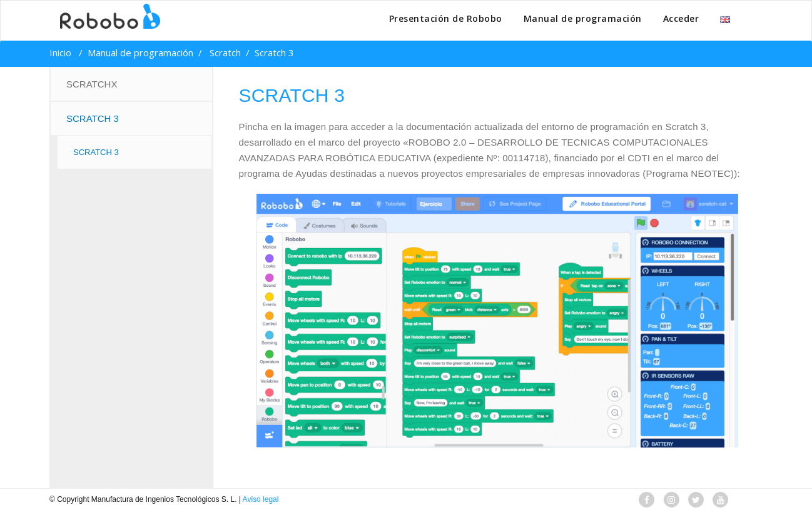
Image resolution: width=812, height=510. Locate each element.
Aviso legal (261, 499)
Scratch (225, 52)
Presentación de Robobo (446, 18)
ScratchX (92, 84)
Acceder (681, 18)
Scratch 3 (93, 118)
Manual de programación (583, 18)
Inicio (60, 52)
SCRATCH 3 (96, 152)
